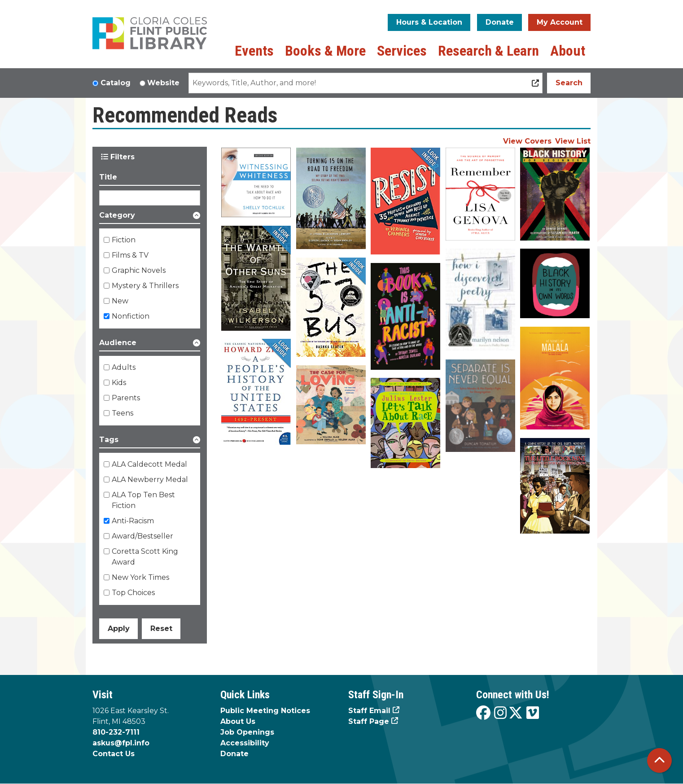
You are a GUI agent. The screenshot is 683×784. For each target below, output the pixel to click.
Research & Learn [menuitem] (488, 51)
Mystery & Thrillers (145, 286)
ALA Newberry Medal (150, 480)
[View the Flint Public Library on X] (516, 713)
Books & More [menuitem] (325, 51)
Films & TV (130, 255)
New (120, 301)
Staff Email (369, 711)
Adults (124, 367)
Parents (126, 398)
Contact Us (114, 754)
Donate (500, 22)
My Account (560, 22)
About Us (238, 721)
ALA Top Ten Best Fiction (143, 500)
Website (163, 83)
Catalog (116, 83)
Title (108, 177)
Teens (123, 413)
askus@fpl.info (121, 743)
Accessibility (245, 743)
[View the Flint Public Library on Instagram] (500, 713)
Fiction (124, 240)
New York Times (140, 577)
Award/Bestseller (142, 536)
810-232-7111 (116, 732)
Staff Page (369, 721)
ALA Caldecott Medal (149, 464)
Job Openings (247, 732)
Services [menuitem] (402, 51)
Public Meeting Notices (265, 711)
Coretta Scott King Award (145, 557)
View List (573, 141)
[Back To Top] (659, 760)
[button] (150, 217)
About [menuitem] (568, 51)
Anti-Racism (133, 521)
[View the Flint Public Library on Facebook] (483, 713)
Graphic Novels (139, 270)
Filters (118, 157)
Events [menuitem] (254, 51)
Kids (119, 383)
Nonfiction (131, 316)
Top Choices (133, 593)
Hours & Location (429, 22)
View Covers (527, 141)
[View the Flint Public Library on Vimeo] (533, 713)
